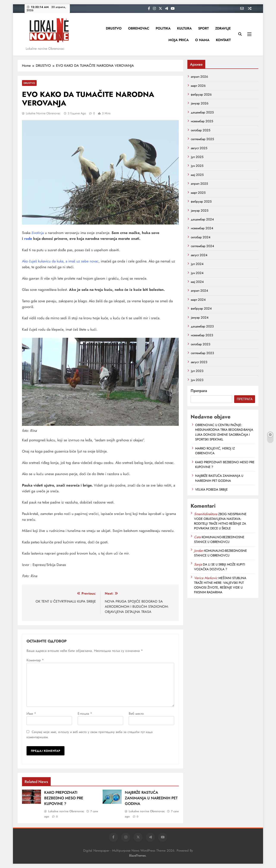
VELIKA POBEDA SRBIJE (211, 490)
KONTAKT (223, 40)
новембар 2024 (202, 228)
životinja (38, 233)
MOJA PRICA (179, 40)
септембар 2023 (202, 353)
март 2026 (198, 86)
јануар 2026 (200, 103)
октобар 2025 (201, 130)
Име (31, 714)
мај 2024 (197, 282)
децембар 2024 (202, 219)
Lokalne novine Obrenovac (43, 113)
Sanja (198, 564)
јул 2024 (197, 264)
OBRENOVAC (139, 28)
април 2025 (199, 184)
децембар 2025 (202, 112)
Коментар (35, 660)
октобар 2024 (201, 237)
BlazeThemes (137, 856)
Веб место (136, 714)
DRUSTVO (114, 28)
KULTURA (184, 28)
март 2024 (198, 300)
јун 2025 (197, 166)
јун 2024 (197, 273)
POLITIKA (163, 28)
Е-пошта (85, 714)
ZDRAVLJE (223, 28)
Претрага (199, 391)
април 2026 (199, 77)
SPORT (203, 28)
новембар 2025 (202, 121)
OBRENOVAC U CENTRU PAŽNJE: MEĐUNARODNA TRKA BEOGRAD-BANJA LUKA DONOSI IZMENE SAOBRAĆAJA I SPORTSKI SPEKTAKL (224, 432)
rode (28, 239)
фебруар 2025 (201, 201)
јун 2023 (197, 380)
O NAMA (202, 40)
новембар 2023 (202, 335)
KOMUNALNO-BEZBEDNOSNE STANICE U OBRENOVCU (219, 539)
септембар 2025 (202, 139)
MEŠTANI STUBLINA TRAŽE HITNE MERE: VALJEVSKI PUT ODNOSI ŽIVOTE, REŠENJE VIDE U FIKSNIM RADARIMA (220, 585)
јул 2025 (197, 157)
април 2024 (199, 291)
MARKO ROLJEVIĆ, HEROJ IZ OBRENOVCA (215, 451)
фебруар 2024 (201, 308)
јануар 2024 (200, 318)
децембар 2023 (202, 326)
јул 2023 (197, 371)
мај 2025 (197, 175)
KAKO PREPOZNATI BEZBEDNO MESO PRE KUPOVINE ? (64, 798)
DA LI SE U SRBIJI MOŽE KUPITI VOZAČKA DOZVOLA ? (220, 567)
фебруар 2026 (201, 95)
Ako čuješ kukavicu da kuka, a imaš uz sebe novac (60, 261)
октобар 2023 (201, 344)
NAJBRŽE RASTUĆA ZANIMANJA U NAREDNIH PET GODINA (151, 798)
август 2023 (199, 362)
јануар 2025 (200, 211)
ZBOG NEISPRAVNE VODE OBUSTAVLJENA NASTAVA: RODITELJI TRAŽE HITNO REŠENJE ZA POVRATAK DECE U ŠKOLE (220, 521)
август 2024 (199, 255)
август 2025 (199, 148)
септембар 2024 (202, 246)
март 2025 (198, 193)
